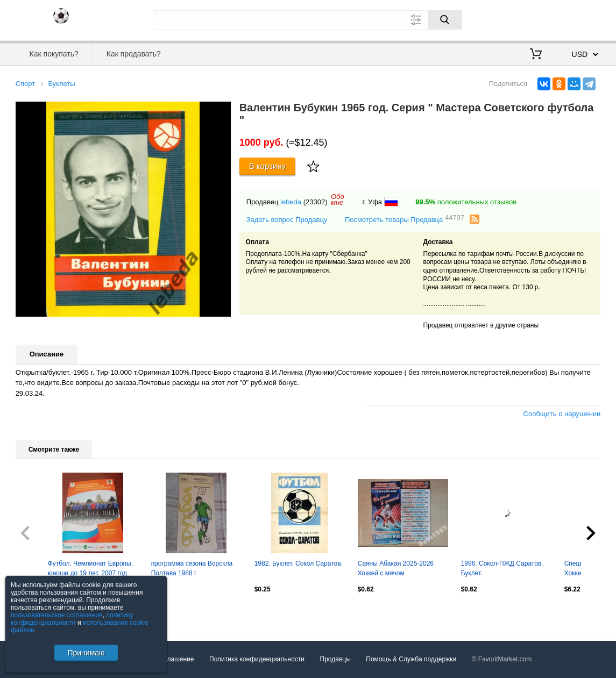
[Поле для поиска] (308, 20)
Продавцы (335, 659)
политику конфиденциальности (72, 619)
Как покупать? (54, 54)
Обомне (338, 199)
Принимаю (86, 653)
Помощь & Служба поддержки (411, 659)
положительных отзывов (466, 202)
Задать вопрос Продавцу (287, 220)
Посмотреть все (39, 612)
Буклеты (61, 84)
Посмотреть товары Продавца (405, 219)
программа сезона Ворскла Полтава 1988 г (192, 568)
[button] (221, 111)
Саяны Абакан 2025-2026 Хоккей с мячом (396, 568)
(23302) (316, 202)
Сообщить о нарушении (562, 414)
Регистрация (579, 19)
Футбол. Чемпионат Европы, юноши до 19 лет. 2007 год (90, 568)
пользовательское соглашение (57, 615)
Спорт (26, 84)
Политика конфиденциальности (257, 659)
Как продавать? (134, 54)
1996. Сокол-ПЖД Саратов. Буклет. (502, 568)
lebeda (291, 202)
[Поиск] (445, 20)
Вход (538, 19)
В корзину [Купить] (268, 166)
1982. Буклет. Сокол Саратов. (299, 563)
